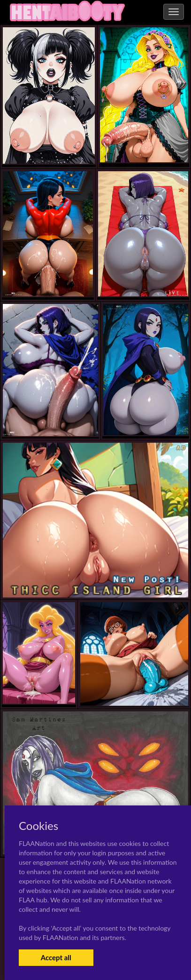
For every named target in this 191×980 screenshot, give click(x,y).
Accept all (56, 957)
